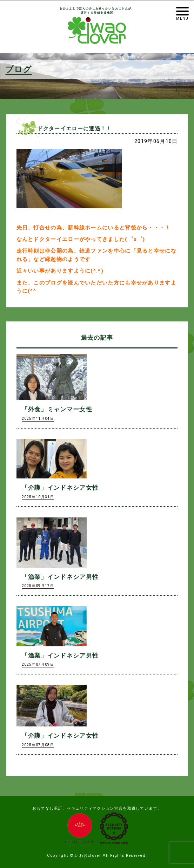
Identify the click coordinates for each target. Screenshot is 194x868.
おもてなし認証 (47, 808)
